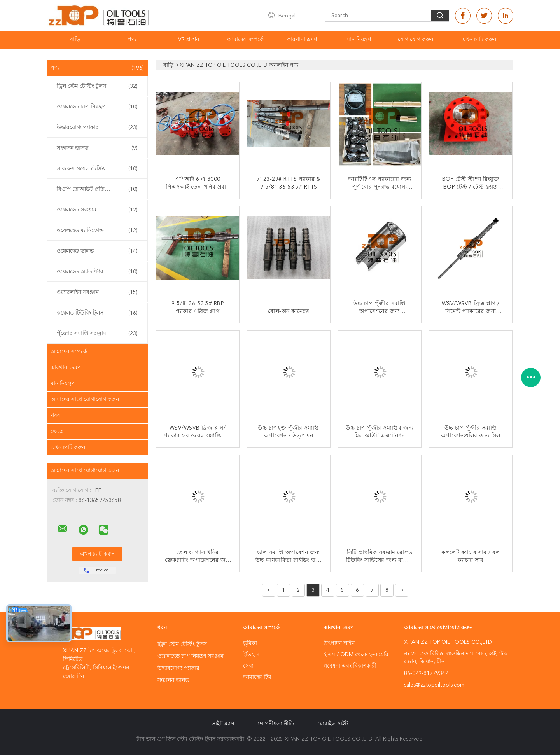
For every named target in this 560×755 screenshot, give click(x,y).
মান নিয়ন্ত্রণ (359, 40)
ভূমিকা (250, 643)
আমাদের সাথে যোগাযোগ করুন (85, 400)
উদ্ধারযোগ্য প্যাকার (97, 128)
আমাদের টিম (257, 677)
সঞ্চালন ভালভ (97, 148)
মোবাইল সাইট (333, 724)
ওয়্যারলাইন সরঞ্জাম (97, 292)
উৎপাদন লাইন (339, 643)
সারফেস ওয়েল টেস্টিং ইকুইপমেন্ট (97, 169)
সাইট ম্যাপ (223, 724)
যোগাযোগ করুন (416, 40)
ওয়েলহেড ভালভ (97, 251)
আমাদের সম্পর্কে (245, 40)
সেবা (248, 666)
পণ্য (132, 40)
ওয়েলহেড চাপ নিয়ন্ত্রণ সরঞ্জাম (97, 107)
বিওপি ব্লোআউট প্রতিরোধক (97, 189)
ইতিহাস (251, 655)
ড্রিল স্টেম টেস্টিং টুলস (97, 86)
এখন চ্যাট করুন (479, 40)
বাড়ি (75, 40)
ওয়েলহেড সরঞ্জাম (97, 210)
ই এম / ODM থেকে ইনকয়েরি (356, 655)
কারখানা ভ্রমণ (302, 40)
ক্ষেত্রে (57, 432)
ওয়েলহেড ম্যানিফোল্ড (97, 231)
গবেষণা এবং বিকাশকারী (350, 666)
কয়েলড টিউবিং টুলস (97, 313)
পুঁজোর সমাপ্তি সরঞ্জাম (97, 334)
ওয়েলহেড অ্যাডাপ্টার (97, 272)
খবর (55, 416)
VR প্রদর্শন (189, 40)
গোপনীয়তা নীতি (276, 724)
